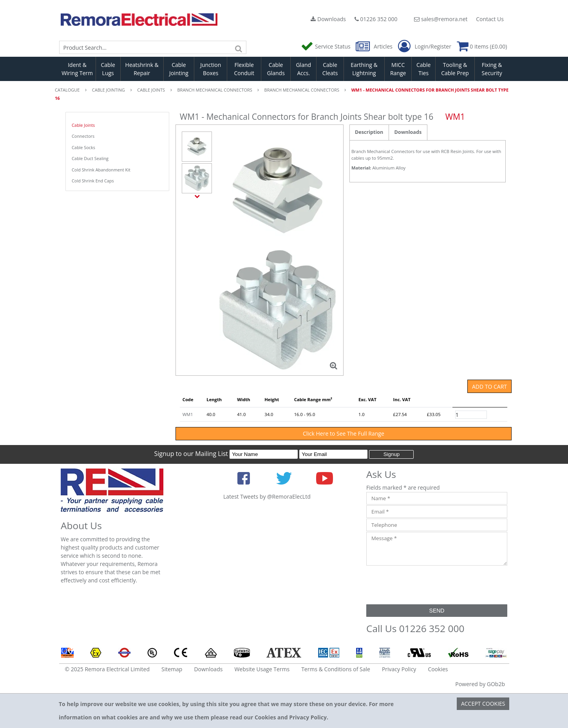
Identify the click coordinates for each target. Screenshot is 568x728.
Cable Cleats (330, 69)
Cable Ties (424, 69)
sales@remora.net (441, 19)
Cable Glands (276, 69)
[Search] (239, 47)
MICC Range (398, 69)
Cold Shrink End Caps (93, 181)
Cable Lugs (108, 69)
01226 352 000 (376, 19)
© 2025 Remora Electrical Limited (108, 669)
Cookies (438, 669)
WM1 (188, 414)
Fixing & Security (492, 69)
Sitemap (172, 669)
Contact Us (490, 19)
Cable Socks (83, 147)
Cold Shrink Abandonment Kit (101, 170)
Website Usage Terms (262, 669)
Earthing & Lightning (364, 69)
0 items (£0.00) (482, 46)
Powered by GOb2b (480, 684)
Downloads (328, 19)
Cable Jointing (179, 69)
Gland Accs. (303, 69)
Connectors (83, 136)
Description (369, 132)
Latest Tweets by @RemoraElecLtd (267, 496)
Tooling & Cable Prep (455, 69)
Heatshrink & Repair (142, 69)
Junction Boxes (211, 69)
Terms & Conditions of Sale (336, 669)
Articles (375, 46)
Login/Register (425, 47)
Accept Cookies (483, 704)
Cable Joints (83, 125)
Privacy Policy (399, 669)
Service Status (326, 46)
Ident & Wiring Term (77, 69)
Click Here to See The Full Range (344, 433)
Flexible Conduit (244, 69)
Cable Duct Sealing (90, 158)
